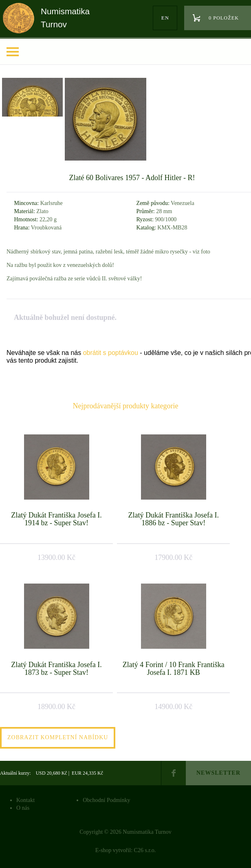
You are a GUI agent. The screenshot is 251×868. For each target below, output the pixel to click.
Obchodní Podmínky (106, 800)
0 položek (224, 18)
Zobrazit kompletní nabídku (58, 737)
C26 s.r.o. (145, 850)
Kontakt (25, 800)
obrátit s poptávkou (111, 353)
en (165, 18)
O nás (23, 808)
